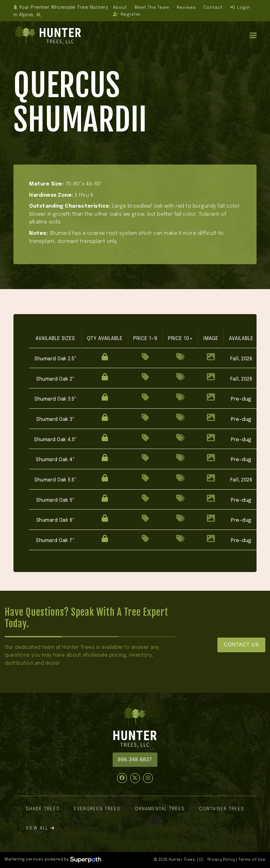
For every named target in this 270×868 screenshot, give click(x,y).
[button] (253, 35)
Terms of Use (252, 860)
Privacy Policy (221, 860)
